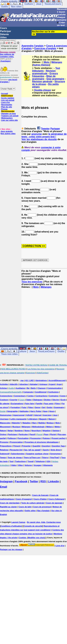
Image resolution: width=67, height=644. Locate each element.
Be (28, 388)
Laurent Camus (18, 522)
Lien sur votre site (9, 120)
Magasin (43, 419)
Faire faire (29, 404)
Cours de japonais (54, 503)
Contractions (41, 396)
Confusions (53, 392)
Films (58, 404)
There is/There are (32, 458)
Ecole (63, 400)
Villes (20, 465)
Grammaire (59, 407)
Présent (17, 446)
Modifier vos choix (36, 538)
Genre (38, 407)
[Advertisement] (44, 317)
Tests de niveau (15, 458)
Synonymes (56, 454)
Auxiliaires (20, 388)
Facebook (21, 481)
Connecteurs (20, 396)
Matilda (42, 423)
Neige (10, 431)
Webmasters (7, 118)
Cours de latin (25, 507)
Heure (52, 411)
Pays (46, 434)
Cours (4, 28)
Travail (31, 461)
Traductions (20, 461)
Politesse (12, 438)
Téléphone (40, 461)
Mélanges (57, 62)
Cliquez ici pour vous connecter (9, 47)
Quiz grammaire (55, 79)
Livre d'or (6, 102)
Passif (32, 434)
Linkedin (54, 481)
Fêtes (31, 407)
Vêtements (48, 465)
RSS (43, 481)
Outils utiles (30, 511)
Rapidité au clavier (9, 507)
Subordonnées (18, 454)
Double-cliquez (43, 90)
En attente (5, 404)
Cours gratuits (9, 349)
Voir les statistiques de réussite (39, 139)
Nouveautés (7, 105)
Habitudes (24, 411)
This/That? (55, 458)
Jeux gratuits (7, 131)
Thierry (45, 458)
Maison (52, 419)
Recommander (8, 111)
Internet (38, 415)
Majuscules (5, 423)
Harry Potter (36, 411)
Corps (63, 396)
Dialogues (38, 400)
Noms (27, 431)
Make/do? (16, 423)
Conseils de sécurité (33, 526)
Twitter (34, 481)
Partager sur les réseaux (11, 549)
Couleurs (4, 400)
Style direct (56, 450)
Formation (15, 407)
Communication (54, 388)
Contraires (54, 396)
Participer (6, 31)
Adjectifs (14, 384)
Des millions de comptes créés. (8, 54)
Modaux (50, 423)
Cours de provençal (42, 507)
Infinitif (29, 415)
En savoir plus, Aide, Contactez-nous (44, 522)
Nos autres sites (8, 134)
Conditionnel (41, 392)
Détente (5, 34)
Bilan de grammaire (44, 77)
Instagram (6, 481)
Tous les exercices (32, 282)
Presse (4, 109)
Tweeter (45, 129)
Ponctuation (23, 438)
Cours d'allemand (56, 499)
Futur (24, 407)
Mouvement (5, 427)
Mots (47, 62)
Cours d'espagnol (24, 499)
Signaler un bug (8, 114)
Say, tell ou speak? (33, 450)
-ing (22, 380)
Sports (46, 450)
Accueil (4, 93)
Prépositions (6, 446)
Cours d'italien (40, 499)
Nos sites (16, 7)
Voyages (37, 465)
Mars (34, 423)
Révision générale (42, 81)
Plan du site (7, 107)
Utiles (3, 37)
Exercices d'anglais (45, 48)
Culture (29, 4)
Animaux (43, 384)
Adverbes (24, 384)
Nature (3, 431)
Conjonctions (6, 396)
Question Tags (58, 446)
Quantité (36, 446)
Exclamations (17, 404)
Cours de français (40, 495)
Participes (13, 434)
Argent (52, 384)
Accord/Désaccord (57, 380)
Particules (23, 434)
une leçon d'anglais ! (9, 81)
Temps (3, 458)
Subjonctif (5, 454)
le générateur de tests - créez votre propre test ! (44, 135)
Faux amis (49, 404)
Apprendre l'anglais (32, 46)
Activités (4, 384)
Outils (5, 7)
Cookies (23, 538)
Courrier (14, 400)
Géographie (12, 411)
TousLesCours (53, 4)
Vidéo (14, 465)
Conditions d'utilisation (11, 526)
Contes (30, 396)
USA (48, 461)
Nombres (19, 431)
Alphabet (34, 384)
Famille (39, 404)
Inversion (47, 415)
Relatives (4, 450)
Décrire (56, 400)
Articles (4, 388)
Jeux (39, 4)
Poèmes (46, 438)
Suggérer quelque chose (37, 454)
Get (43, 407)
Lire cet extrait (8, 100)
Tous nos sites (9, 354)
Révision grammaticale (44, 72)
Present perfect (58, 438)
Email (4, 487)
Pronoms (4, 442)
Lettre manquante (18, 419)
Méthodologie (38, 427)
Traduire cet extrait (10, 116)
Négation (47, 431)
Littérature (33, 419)
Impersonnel (19, 415)
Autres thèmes (41, 65)
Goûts (50, 407)
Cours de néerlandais (10, 503)
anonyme (37, 134)
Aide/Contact (7, 96)
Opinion (56, 431)
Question (46, 446)
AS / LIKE (30, 380)
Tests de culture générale (33, 503)
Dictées (47, 400)
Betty (33, 388)
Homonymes (6, 415)
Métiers (50, 427)
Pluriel (53, 434)
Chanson (42, 388)
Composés (28, 392)
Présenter (26, 446)
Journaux (4, 419)
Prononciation (16, 442)
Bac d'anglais (43, 511)
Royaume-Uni (16, 450)
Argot (59, 384)
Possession (36, 438)
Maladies (27, 423)
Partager (55, 129)
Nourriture (36, 431)
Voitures (28, 465)
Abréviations (41, 380)
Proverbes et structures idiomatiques (41, 442)
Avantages (5, 61)
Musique (16, 427)
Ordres (3, 434)
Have (45, 411)
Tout (11, 461)
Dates (29, 400)
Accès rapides (8, 98)
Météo (57, 427)
